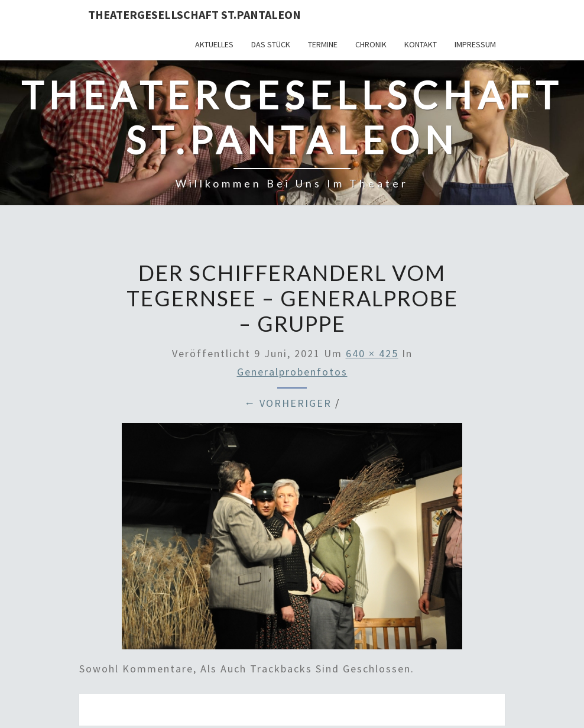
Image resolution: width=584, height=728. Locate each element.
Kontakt (421, 44)
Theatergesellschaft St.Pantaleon (194, 14)
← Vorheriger (288, 403)
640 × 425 (372, 353)
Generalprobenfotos (292, 372)
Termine (323, 44)
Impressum (475, 44)
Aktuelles (214, 44)
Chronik (371, 44)
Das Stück (271, 44)
